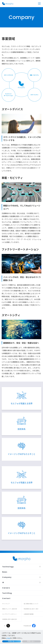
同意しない (31, 641)
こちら (8, 638)
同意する (11, 641)
